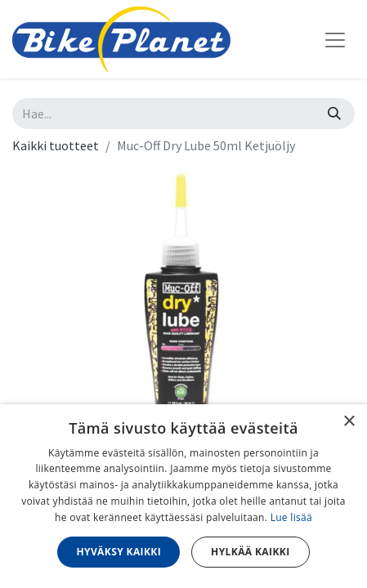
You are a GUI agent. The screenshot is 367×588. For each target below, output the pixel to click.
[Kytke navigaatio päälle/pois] (335, 39)
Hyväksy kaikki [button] (119, 552)
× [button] (349, 422)
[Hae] (334, 114)
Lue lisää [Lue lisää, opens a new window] (291, 517)
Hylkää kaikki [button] (250, 552)
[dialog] (183, 496)
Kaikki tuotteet (56, 145)
